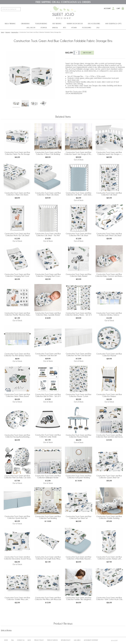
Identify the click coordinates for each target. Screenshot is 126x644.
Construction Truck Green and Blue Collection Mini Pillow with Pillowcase (48, 598)
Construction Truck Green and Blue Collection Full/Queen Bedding (79, 477)
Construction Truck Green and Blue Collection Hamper (109, 395)
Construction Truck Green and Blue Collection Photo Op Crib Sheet (17, 234)
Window (55, 27)
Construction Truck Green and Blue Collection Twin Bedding (48, 517)
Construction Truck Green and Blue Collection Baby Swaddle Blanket (48, 314)
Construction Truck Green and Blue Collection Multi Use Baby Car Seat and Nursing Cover (17, 477)
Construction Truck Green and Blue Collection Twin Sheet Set (79, 517)
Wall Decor (31, 27)
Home (2, 32)
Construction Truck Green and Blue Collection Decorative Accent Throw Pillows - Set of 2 (17, 558)
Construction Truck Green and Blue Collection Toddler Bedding (109, 517)
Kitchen (74, 27)
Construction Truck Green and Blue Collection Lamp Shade (48, 436)
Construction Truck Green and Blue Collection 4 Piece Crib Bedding (48, 153)
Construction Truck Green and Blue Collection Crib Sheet (109, 194)
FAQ (12, 640)
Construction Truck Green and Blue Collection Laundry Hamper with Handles (109, 558)
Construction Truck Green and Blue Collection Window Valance (109, 314)
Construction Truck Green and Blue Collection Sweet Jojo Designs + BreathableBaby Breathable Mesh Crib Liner (109, 153)
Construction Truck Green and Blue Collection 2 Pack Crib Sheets (17, 194)
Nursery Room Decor (75, 24)
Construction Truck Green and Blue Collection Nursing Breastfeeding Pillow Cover (17, 436)
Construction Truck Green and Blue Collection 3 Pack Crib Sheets (48, 194)
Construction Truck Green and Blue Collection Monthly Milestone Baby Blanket (17, 314)
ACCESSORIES (87, 27)
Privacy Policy (39, 640)
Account (107, 9)
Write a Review (6, 630)
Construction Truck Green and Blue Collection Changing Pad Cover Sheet (48, 275)
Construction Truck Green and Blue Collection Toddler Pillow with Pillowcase (17, 599)
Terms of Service (52, 640)
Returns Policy (66, 640)
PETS (65, 27)
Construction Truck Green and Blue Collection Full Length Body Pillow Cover (48, 558)
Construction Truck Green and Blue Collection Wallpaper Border (48, 477)
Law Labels (77, 640)
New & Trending (10, 24)
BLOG (29, 640)
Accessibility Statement (91, 640)
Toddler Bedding (41, 24)
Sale (98, 27)
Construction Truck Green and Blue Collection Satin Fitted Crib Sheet (109, 234)
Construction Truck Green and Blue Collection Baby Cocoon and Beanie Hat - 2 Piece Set (109, 275)
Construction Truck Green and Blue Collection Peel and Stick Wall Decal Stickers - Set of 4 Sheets (109, 436)
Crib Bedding (25, 24)
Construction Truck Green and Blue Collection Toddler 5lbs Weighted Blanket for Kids (79, 599)
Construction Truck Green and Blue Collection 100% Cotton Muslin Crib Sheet (109, 599)
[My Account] (113, 9)
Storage (44, 27)
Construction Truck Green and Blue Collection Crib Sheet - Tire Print (48, 234)
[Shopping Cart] (123, 9)
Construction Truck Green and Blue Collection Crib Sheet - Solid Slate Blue (79, 194)
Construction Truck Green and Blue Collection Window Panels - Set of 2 (79, 314)
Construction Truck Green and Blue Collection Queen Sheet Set (109, 477)
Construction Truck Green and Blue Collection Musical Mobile (79, 436)
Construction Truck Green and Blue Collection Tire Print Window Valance (17, 355)
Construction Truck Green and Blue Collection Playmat (109, 355)
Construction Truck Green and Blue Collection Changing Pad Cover (17, 275)
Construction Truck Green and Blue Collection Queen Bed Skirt (17, 517)
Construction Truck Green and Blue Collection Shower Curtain (79, 395)
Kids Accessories (94, 24)
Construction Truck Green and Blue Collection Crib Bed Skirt (48, 355)
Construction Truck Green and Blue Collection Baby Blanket (79, 275)
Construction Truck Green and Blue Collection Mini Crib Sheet (79, 234)
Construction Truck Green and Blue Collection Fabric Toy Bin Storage (17, 153)
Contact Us (21, 640)
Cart (118, 9)
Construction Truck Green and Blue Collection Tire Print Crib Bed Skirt (79, 355)
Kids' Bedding (57, 24)
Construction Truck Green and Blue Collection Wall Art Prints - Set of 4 (48, 395)
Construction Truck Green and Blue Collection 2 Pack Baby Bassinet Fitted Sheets (79, 558)
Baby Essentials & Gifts (113, 24)
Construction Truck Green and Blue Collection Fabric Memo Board (17, 395)
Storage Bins (15, 32)
